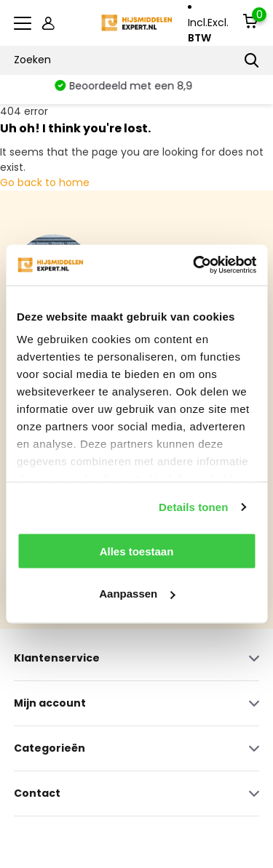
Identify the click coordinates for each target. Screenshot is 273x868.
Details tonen (193, 507)
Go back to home (45, 182)
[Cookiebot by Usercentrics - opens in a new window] (194, 265)
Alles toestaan (137, 551)
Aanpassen (137, 594)
